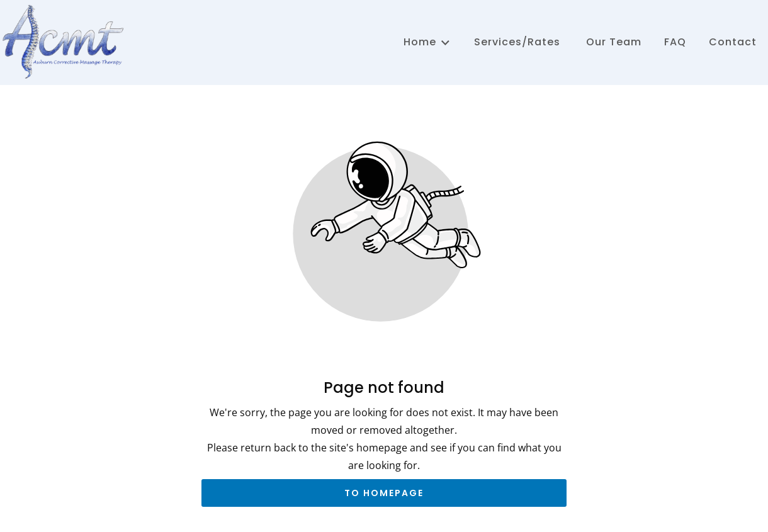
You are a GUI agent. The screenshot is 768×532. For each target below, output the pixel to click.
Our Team (612, 42)
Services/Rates (517, 42)
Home (427, 42)
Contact (733, 42)
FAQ (675, 42)
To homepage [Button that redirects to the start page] (384, 493)
